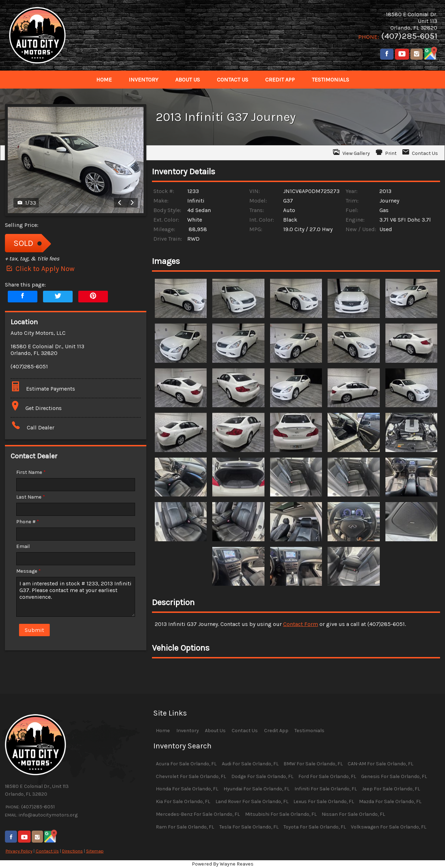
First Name (31, 472)
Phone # (28, 522)
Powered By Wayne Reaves (223, 864)
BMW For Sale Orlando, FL (313, 764)
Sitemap (95, 851)
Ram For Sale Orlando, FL (185, 827)
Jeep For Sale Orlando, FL (391, 789)
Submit (34, 630)
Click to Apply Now (40, 269)
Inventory (188, 731)
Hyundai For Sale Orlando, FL (257, 789)
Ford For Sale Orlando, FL (327, 776)
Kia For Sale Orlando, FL (183, 801)
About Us (215, 731)
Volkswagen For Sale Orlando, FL (389, 827)
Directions (72, 851)
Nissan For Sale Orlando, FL (353, 814)
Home (163, 731)
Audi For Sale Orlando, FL (250, 764)
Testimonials (309, 731)
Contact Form (301, 624)
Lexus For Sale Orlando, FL (324, 801)
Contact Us (47, 851)
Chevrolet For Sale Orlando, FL (191, 776)
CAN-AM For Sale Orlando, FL (380, 764)
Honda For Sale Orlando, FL (187, 789)
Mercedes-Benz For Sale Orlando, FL (198, 814)
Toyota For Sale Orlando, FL (315, 827)
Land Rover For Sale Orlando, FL (252, 801)
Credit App (276, 731)
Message (29, 571)
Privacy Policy (19, 851)
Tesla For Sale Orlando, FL (249, 827)
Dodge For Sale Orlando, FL (262, 776)
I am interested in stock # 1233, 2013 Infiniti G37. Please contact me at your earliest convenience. (76, 597)
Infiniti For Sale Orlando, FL (326, 789)
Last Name (31, 497)
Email (23, 546)
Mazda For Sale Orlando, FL (390, 801)
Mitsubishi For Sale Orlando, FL (281, 814)
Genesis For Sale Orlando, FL (394, 776)
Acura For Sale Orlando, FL (186, 764)
